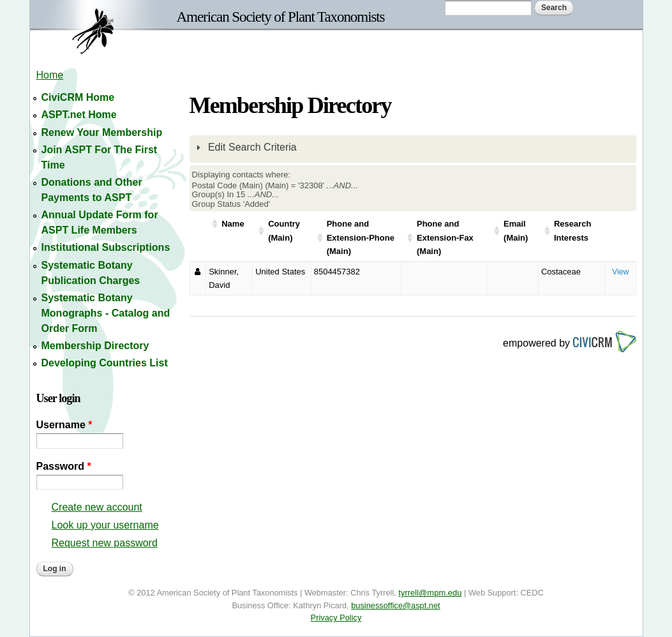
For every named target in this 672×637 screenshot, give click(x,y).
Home (50, 75)
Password (64, 466)
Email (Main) (516, 231)
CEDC (532, 593)
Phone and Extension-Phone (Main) (361, 237)
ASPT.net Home (79, 115)
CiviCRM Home (78, 97)
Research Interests (573, 231)
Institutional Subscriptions (106, 247)
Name (233, 224)
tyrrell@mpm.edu (430, 593)
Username (64, 425)
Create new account (97, 507)
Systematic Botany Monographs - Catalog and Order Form (106, 313)
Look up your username (105, 525)
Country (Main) (284, 231)
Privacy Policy (336, 618)
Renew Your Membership (102, 132)
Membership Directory (95, 346)
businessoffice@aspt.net (395, 605)
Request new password (105, 543)
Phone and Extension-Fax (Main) (445, 237)
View (621, 272)
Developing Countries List (105, 363)
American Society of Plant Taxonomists (281, 17)
